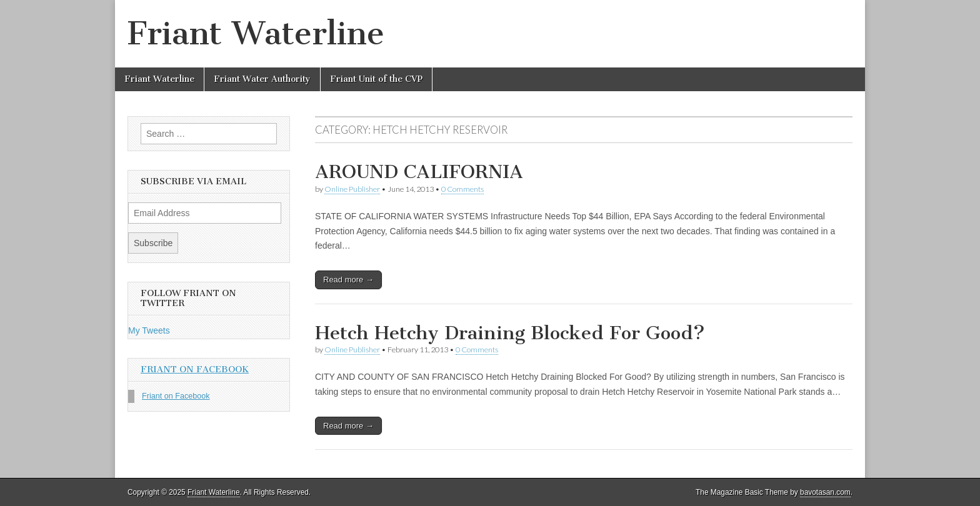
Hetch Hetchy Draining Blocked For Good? (510, 333)
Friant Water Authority (262, 79)
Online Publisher (352, 189)
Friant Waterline (256, 33)
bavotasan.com (825, 492)
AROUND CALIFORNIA (419, 172)
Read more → (348, 280)
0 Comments (462, 189)
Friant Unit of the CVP (376, 79)
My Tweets (149, 330)
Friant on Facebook (195, 370)
